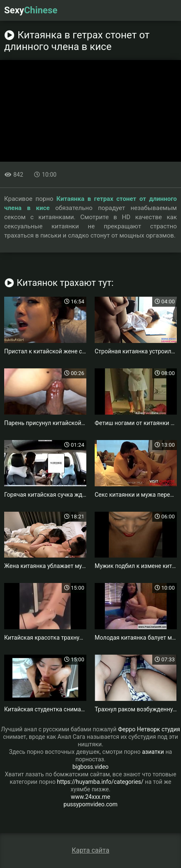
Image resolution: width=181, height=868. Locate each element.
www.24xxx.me (90, 797)
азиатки (153, 752)
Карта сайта (90, 850)
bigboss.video (91, 767)
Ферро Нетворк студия (149, 729)
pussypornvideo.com (90, 804)
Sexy (31, 10)
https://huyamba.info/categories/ (101, 782)
